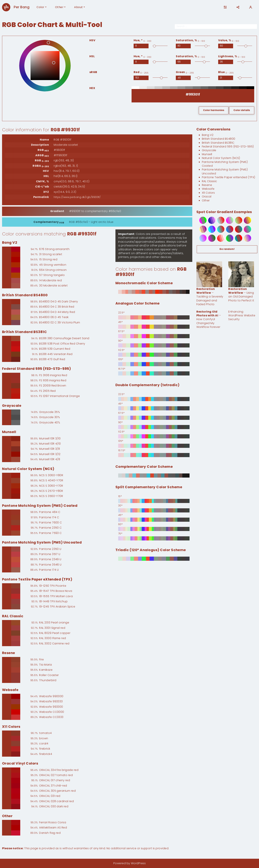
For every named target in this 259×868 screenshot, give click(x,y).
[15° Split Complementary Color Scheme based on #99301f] (154, 501)
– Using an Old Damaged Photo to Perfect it (241, 295)
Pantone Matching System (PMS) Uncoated (225, 171)
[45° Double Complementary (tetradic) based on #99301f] (154, 408)
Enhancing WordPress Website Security (242, 316)
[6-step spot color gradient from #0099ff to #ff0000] (228, 229)
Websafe (208, 189)
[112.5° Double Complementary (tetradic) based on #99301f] (154, 436)
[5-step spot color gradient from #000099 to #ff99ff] (210, 220)
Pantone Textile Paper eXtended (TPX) (229, 177)
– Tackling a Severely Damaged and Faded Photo (210, 297)
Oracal (207, 197)
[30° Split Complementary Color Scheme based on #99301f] (154, 510)
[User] (251, 7)
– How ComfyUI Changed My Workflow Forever (209, 319)
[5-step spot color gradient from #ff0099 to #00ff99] (245, 229)
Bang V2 (208, 135)
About (78, 7)
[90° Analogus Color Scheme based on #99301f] (154, 345)
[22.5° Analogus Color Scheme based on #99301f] (154, 317)
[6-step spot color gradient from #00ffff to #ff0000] (219, 229)
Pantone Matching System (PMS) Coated (225, 164)
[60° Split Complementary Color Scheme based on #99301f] (154, 529)
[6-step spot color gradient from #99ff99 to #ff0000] (237, 220)
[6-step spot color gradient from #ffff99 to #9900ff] (245, 238)
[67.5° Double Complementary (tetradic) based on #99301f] (154, 418)
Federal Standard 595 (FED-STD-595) (228, 146)
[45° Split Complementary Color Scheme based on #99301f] (154, 520)
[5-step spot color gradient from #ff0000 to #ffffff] (219, 238)
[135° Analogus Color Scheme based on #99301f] (154, 364)
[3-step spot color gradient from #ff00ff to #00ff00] (201, 220)
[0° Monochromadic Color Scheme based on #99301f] (154, 292)
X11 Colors (208, 193)
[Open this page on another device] (225, 7)
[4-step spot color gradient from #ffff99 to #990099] (201, 229)
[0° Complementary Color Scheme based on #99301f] (154, 476)
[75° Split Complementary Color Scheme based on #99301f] (154, 538)
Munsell (207, 154)
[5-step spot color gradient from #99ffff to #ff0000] (219, 220)
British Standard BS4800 (219, 139)
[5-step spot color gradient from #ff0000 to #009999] (237, 229)
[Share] (238, 7)
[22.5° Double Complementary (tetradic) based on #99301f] (154, 399)
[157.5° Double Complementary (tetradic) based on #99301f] (154, 455)
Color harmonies (214, 110)
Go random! (227, 249)
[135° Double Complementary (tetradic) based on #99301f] (154, 446)
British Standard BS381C (218, 143)
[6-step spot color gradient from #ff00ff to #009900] (210, 238)
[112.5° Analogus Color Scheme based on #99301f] (154, 355)
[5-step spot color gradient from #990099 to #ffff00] (245, 220)
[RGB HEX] (193, 94)
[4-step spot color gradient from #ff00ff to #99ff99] (228, 220)
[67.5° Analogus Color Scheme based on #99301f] (154, 336)
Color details (242, 110)
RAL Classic (210, 181)
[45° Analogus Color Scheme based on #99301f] (154, 327)
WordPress (138, 863)
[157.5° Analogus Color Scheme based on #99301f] (154, 373)
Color (40, 7)
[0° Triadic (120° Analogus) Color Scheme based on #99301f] (154, 559)
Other (59, 7)
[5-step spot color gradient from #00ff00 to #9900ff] (228, 238)
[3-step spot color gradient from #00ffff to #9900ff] (210, 229)
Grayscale (209, 150)
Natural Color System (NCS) (221, 158)
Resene (207, 185)
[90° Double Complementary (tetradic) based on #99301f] (154, 427)
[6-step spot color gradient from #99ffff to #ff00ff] (201, 238)
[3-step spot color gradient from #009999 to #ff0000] (237, 238)
